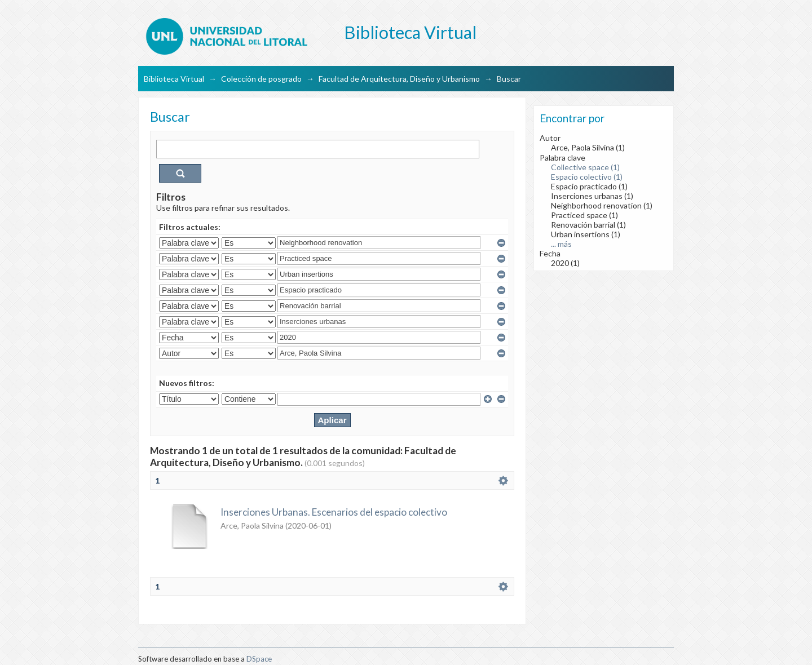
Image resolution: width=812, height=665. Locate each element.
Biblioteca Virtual (174, 79)
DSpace (259, 659)
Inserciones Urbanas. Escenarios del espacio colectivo (334, 512)
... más (561, 244)
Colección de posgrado (261, 79)
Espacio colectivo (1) (587, 177)
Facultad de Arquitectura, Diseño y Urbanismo (399, 79)
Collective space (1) (585, 167)
